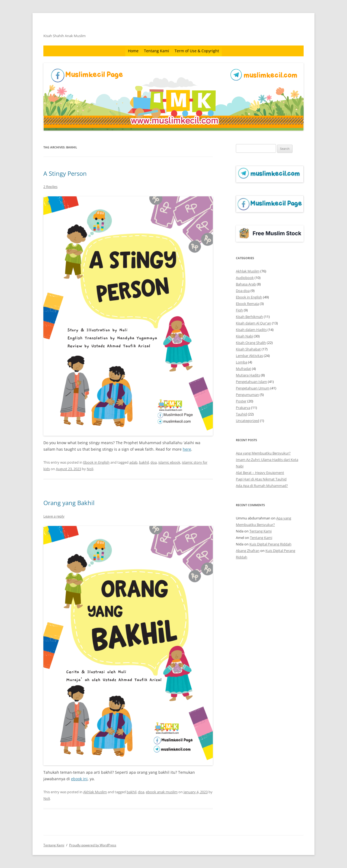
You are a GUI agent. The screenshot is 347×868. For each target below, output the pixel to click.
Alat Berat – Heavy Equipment (260, 473)
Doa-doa (243, 291)
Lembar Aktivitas (249, 356)
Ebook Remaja (247, 304)
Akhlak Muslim (95, 792)
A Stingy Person (65, 173)
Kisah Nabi (244, 336)
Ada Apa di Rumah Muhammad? (262, 486)
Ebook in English (96, 462)
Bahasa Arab (246, 284)
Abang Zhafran (248, 551)
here (187, 449)
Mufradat (243, 369)
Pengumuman (247, 395)
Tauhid (241, 414)
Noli (90, 469)
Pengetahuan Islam (251, 382)
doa (154, 462)
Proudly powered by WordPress (93, 845)
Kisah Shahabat (248, 349)
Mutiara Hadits (248, 375)
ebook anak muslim (162, 792)
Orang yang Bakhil (69, 503)
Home (133, 51)
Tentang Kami (157, 51)
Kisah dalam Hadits (251, 330)
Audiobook (245, 278)
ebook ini (79, 779)
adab (133, 462)
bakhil (144, 462)
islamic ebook (169, 462)
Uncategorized (248, 421)
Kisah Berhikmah (249, 317)
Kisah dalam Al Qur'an (253, 323)
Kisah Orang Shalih (251, 343)
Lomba (242, 362)
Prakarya (243, 408)
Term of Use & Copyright (197, 51)
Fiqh (239, 310)
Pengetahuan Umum (253, 388)
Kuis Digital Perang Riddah (270, 544)
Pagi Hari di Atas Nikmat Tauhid (261, 479)
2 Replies (50, 187)
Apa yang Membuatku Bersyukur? (263, 453)
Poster (241, 401)
